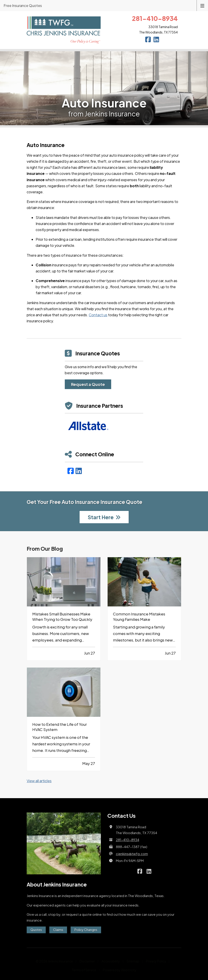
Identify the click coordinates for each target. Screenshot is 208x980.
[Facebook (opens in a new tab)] (71, 471)
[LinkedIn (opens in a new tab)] (79, 471)
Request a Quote (88, 384)
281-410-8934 (128, 840)
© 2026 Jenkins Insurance (54, 961)
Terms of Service (84, 970)
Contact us (98, 315)
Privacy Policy (156, 961)
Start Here (104, 517)
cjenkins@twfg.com (132, 854)
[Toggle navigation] (202, 5)
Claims (58, 930)
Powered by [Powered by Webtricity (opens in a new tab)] (120, 970)
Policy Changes (86, 930)
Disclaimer (87, 961)
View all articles (39, 781)
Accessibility (111, 961)
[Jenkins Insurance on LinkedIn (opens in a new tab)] (156, 40)
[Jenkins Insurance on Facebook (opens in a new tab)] (148, 40)
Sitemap (133, 961)
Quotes (36, 930)
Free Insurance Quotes (23, 6)
